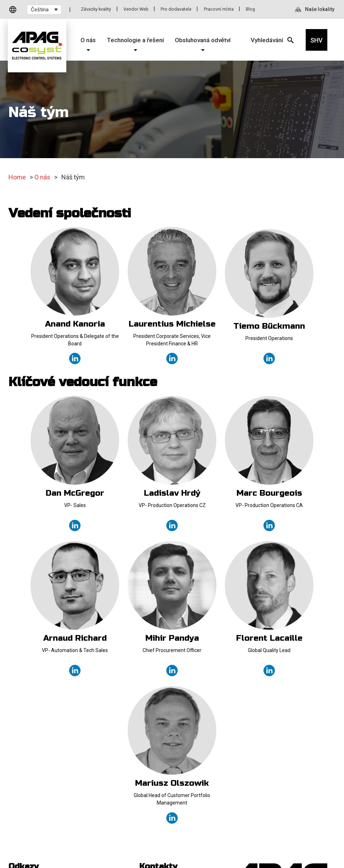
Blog (250, 9)
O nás (42, 177)
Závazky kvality (96, 9)
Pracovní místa (219, 9)
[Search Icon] (266, 40)
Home (17, 177)
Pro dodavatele (176, 9)
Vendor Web (136, 9)
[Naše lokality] (316, 10)
